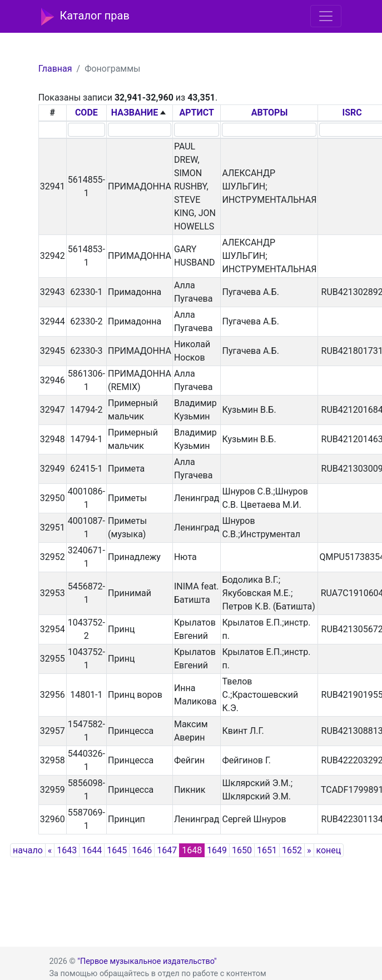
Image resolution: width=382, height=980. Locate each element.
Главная (55, 69)
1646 (142, 850)
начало (28, 850)
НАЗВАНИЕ (135, 112)
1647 (167, 850)
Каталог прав (85, 17)
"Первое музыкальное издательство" (147, 961)
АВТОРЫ (270, 112)
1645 (117, 850)
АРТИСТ (197, 112)
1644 (92, 850)
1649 (217, 850)
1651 (267, 850)
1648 (192, 850)
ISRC (352, 112)
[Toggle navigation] (326, 16)
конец (329, 850)
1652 (292, 850)
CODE (86, 112)
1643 (67, 850)
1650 (242, 850)
